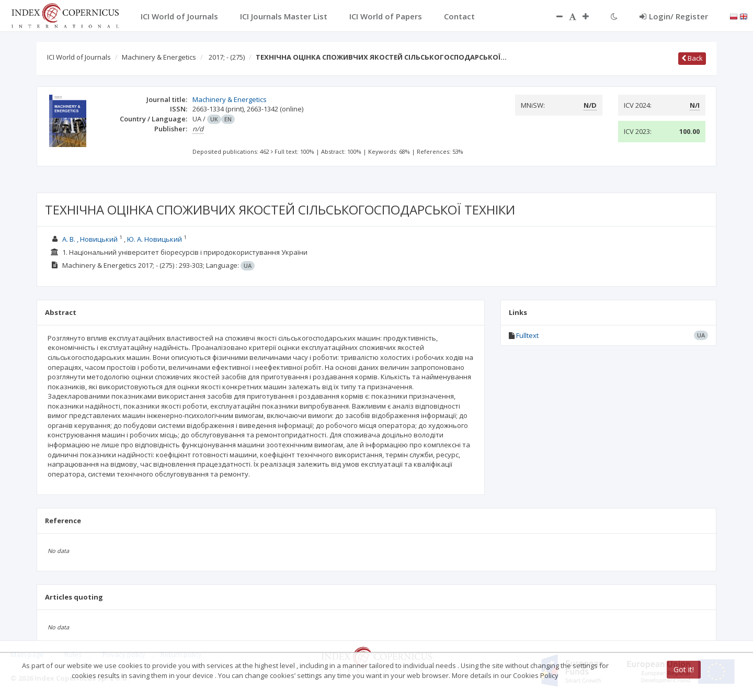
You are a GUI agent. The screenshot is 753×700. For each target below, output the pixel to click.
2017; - (227, 57)
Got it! (684, 669)
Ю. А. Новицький (155, 239)
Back (692, 58)
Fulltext (527, 335)
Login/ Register (674, 16)
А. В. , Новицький (90, 239)
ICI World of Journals (79, 57)
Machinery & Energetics (159, 57)
